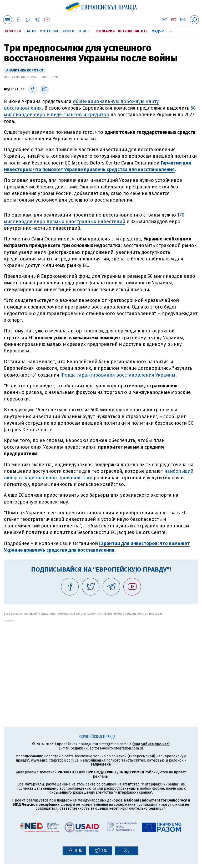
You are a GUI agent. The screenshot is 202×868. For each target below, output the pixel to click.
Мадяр (158, 31)
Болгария (105, 31)
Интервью (50, 31)
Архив (68, 31)
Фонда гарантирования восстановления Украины (118, 375)
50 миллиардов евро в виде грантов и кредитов (100, 111)
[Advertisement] (101, 659)
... (170, 30)
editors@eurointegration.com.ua (117, 748)
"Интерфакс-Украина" (160, 784)
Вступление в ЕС (133, 31)
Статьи (31, 31)
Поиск (84, 31)
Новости (13, 31)
